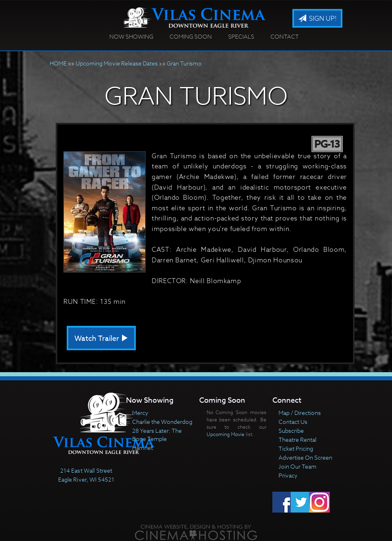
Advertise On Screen (305, 457)
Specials (241, 36)
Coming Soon (191, 36)
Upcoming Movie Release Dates (117, 63)
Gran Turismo (184, 63)
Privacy (288, 475)
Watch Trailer (101, 339)
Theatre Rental (297, 440)
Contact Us (293, 422)
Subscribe (291, 431)
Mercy (140, 413)
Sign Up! (317, 19)
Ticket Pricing (296, 448)
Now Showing (131, 36)
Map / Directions (300, 413)
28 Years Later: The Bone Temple (157, 435)
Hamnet (143, 448)
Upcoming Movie (225, 434)
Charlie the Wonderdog (162, 422)
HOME (58, 63)
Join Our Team (297, 466)
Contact (285, 36)
